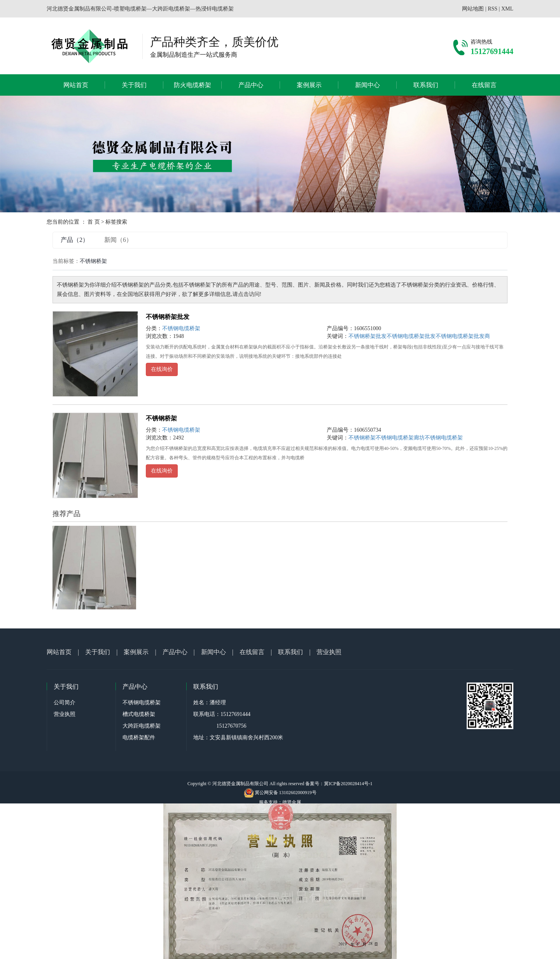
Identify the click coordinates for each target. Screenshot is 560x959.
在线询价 (162, 369)
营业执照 (329, 652)
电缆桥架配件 (139, 738)
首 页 (94, 222)
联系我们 (426, 85)
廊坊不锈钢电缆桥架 (438, 438)
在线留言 (484, 85)
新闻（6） (118, 240)
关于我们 (134, 85)
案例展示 (309, 85)
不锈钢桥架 (161, 418)
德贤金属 (292, 802)
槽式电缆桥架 (139, 714)
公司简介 (65, 703)
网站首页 (76, 85)
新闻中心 (367, 85)
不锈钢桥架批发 (168, 317)
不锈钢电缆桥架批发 (411, 336)
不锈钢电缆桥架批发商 (463, 336)
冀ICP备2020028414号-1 (348, 784)
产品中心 (251, 85)
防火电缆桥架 (192, 85)
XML (507, 9)
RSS (493, 9)
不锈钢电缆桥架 (181, 328)
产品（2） (75, 240)
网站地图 (473, 9)
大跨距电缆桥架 (142, 726)
